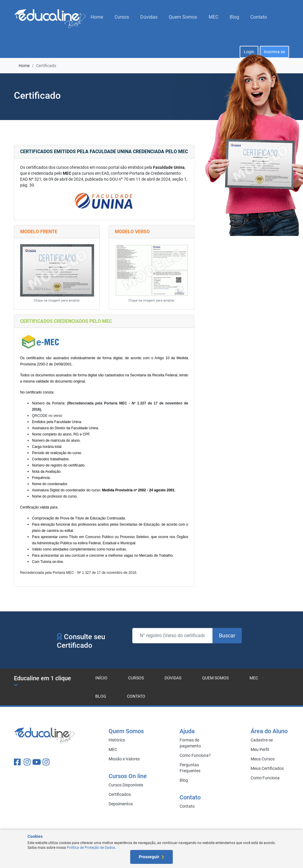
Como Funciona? (195, 755)
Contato (259, 17)
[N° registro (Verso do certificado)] (173, 636)
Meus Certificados (267, 768)
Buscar (227, 635)
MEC (213, 17)
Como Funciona (265, 778)
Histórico (117, 740)
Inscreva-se (274, 52)
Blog (234, 17)
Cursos (122, 17)
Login (249, 52)
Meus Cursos (263, 759)
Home (97, 17)
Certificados (120, 794)
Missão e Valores (124, 759)
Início (101, 678)
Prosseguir (151, 857)
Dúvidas (149, 17)
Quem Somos (183, 17)
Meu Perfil (260, 749)
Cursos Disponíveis (126, 785)
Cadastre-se (262, 740)
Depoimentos (121, 804)
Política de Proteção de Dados (91, 848)
